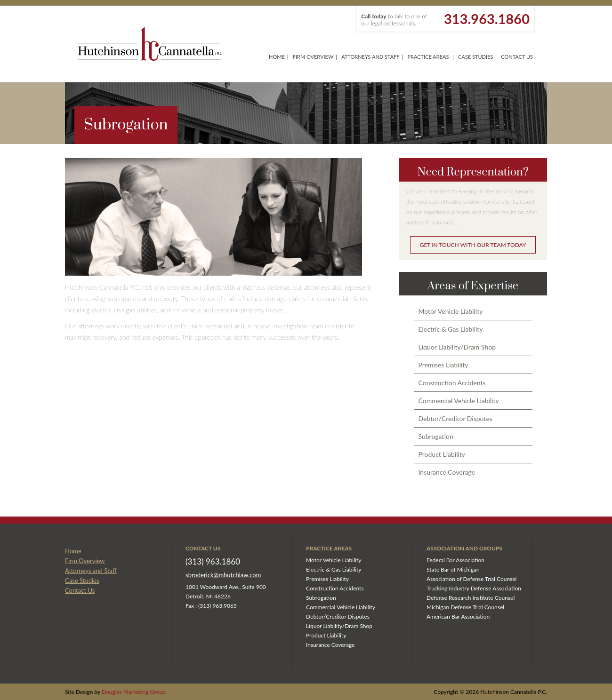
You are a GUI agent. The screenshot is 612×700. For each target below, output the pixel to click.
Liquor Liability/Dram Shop (457, 347)
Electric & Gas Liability (451, 329)
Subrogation (436, 436)
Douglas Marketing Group (134, 692)
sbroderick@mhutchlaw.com (223, 575)
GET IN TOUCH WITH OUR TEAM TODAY (473, 245)
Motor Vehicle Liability (451, 311)
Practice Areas (428, 57)
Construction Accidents (452, 383)
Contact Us (517, 57)
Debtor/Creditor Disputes (455, 418)
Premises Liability (443, 365)
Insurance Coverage (447, 472)
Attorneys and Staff (370, 57)
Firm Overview (313, 57)
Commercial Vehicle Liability (459, 401)
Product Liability (442, 454)
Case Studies (475, 57)
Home (277, 57)
